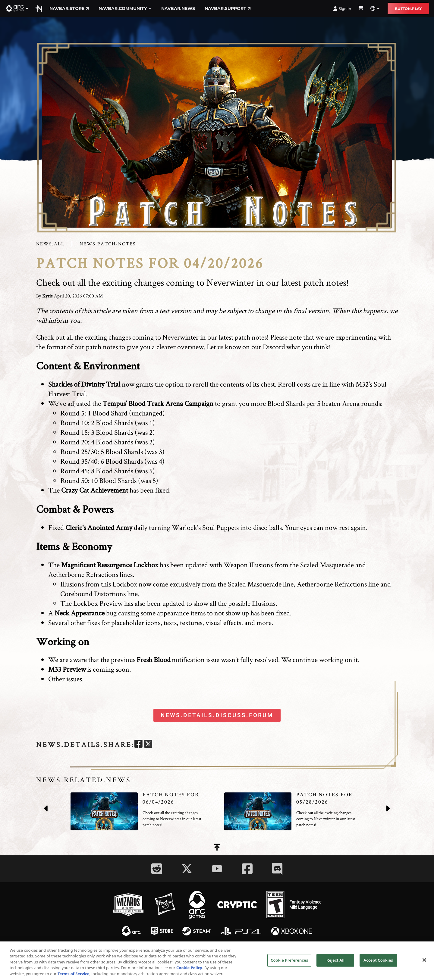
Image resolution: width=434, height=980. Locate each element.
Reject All (335, 963)
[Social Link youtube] (217, 869)
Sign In (342, 9)
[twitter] (148, 745)
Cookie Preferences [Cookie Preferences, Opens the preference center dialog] (289, 963)
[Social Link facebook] (247, 869)
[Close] (424, 963)
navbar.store (69, 8)
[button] (17, 8)
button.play (408, 9)
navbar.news (178, 8)
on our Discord (264, 347)
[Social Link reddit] (157, 869)
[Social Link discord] (277, 869)
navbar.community (125, 8)
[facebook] (138, 745)
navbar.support (228, 8)
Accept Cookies (378, 963)
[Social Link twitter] (187, 869)
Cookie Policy (189, 972)
